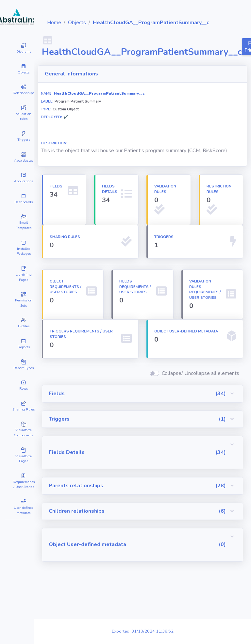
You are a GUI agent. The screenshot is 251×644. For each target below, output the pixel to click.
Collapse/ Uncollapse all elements (201, 423)
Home (93, 23)
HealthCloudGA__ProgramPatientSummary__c (151, 30)
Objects (116, 23)
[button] (162, 443)
